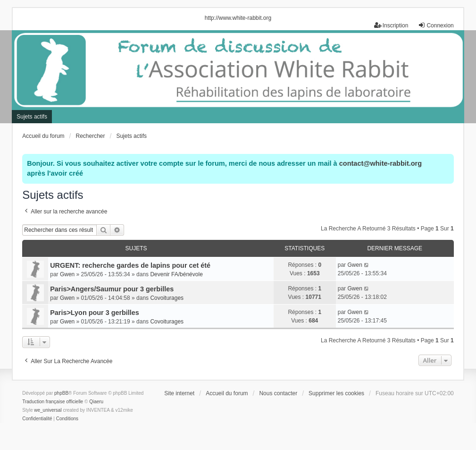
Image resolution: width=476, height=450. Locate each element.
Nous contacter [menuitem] (278, 393)
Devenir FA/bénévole (176, 274)
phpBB (61, 393)
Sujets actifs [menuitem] (32, 117)
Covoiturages (167, 298)
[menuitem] (37, 419)
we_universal (48, 410)
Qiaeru (96, 402)
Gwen (67, 274)
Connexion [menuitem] (436, 25)
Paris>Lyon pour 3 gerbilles (95, 313)
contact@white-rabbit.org (380, 163)
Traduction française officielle (53, 402)
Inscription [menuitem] (391, 25)
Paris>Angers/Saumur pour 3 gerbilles (112, 289)
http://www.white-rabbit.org (238, 18)
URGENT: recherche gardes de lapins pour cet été (130, 265)
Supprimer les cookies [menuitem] (336, 393)
